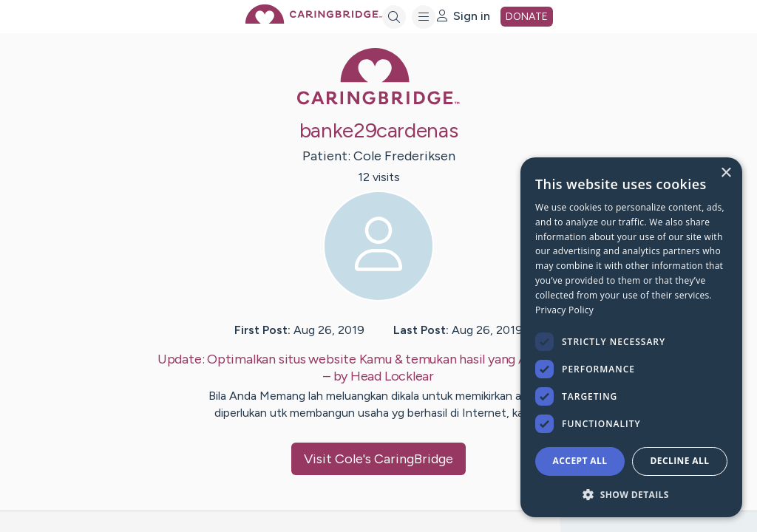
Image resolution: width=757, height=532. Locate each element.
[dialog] (631, 337)
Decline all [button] (680, 461)
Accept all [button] (580, 461)
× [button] (726, 173)
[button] (631, 494)
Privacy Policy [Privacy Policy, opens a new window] (564, 310)
